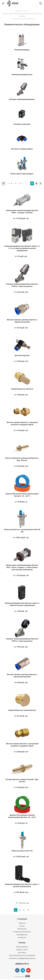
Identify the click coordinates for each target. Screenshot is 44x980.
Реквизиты (22, 929)
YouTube (28, 970)
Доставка (22, 952)
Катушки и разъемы (22, 124)
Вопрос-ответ (22, 950)
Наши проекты (22, 947)
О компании (22, 919)
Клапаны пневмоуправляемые (22, 99)
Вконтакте (17, 970)
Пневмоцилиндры (22, 50)
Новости (22, 923)
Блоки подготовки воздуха (22, 174)
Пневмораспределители (22, 74)
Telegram (23, 970)
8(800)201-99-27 (22, 964)
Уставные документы (22, 932)
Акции (22, 926)
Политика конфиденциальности (22, 958)
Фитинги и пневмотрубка (22, 149)
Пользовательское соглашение (22, 955)
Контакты (22, 937)
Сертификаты (22, 935)
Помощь (22, 943)
